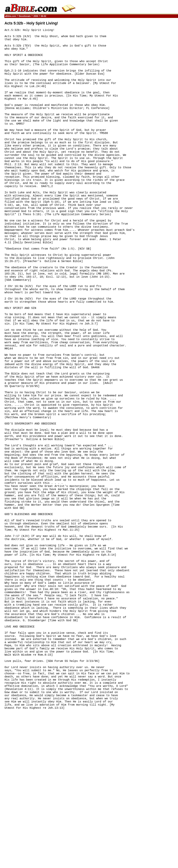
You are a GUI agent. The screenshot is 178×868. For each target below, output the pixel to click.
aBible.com (11, 16)
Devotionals (25, 16)
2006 (36, 16)
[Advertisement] (161, 73)
